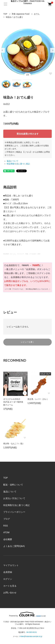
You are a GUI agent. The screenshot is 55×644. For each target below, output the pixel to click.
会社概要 (8, 539)
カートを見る (10, 586)
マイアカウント (11, 565)
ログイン (8, 579)
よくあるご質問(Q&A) (14, 546)
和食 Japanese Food (21, 14)
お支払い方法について (14, 498)
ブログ (7, 519)
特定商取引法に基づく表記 (18, 164)
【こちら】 (27, 152)
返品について (12, 161)
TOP (5, 14)
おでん (37, 14)
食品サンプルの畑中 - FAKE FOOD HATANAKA (28, 2)
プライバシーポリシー (14, 512)
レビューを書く (28, 342)
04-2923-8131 (32, 632)
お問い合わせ (10, 593)
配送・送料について (13, 485)
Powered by (28, 614)
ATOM (6, 532)
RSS (6, 526)
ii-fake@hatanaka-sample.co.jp (31, 636)
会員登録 (8, 572)
